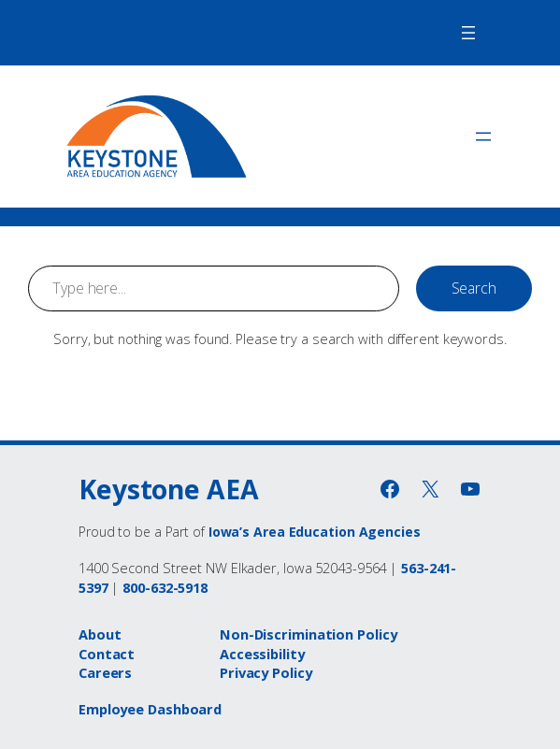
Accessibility (262, 654)
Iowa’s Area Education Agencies (315, 532)
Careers (105, 672)
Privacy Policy (266, 672)
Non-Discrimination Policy (309, 634)
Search (474, 288)
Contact (107, 654)
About (100, 634)
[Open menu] (468, 33)
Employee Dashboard (150, 709)
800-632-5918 (165, 587)
